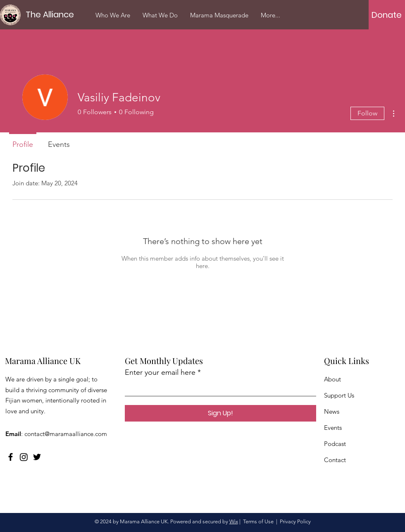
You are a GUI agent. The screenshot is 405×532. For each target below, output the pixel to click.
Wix (234, 521)
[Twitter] (37, 457)
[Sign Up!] (220, 413)
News (332, 411)
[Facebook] (11, 457)
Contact (335, 460)
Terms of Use (258, 521)
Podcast (335, 444)
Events (333, 428)
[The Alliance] (52, 14)
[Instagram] (24, 457)
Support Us (339, 395)
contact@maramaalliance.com (66, 434)
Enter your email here (160, 372)
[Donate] (387, 15)
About (332, 379)
